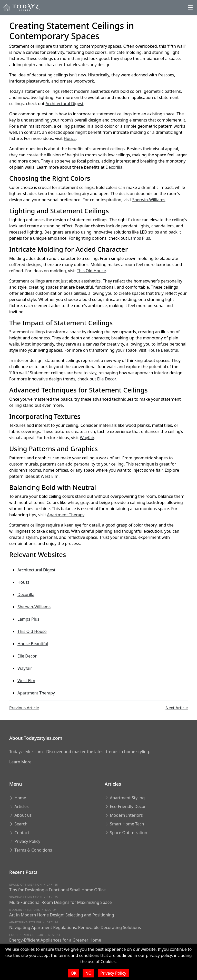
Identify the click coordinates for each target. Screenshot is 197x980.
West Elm (50, 476)
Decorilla (114, 167)
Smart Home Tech (124, 824)
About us (20, 815)
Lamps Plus (139, 238)
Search (18, 824)
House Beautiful (163, 350)
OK (74, 973)
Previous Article (24, 708)
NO (88, 973)
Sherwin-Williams (149, 200)
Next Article (177, 708)
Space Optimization (126, 833)
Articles (19, 806)
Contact (19, 833)
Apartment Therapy (66, 515)
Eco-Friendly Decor (125, 806)
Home (18, 798)
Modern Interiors (124, 815)
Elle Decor (106, 379)
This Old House (91, 271)
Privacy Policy (25, 841)
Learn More (20, 762)
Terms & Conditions (31, 850)
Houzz (70, 138)
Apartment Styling (125, 798)
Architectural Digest (64, 104)
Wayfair (87, 438)
